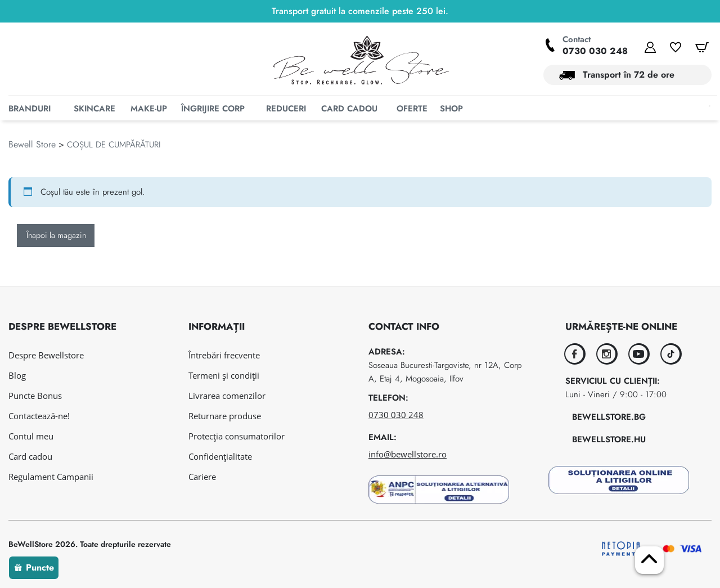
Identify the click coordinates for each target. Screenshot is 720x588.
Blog (17, 375)
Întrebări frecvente (224, 355)
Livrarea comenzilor (227, 396)
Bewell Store (32, 165)
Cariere (202, 477)
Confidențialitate (220, 456)
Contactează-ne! (39, 416)
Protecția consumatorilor (237, 436)
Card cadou (30, 456)
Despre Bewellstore (46, 355)
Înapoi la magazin (56, 256)
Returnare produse (225, 416)
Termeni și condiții (224, 375)
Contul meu (31, 436)
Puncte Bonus (35, 396)
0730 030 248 (595, 51)
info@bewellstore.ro (408, 454)
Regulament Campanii (51, 477)
